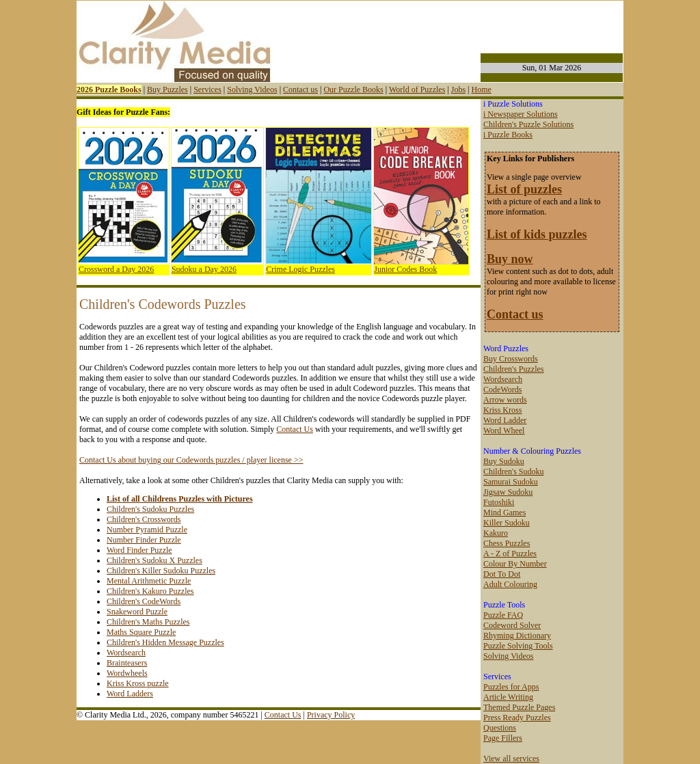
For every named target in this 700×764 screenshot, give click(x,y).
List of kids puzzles (537, 234)
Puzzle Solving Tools (518, 646)
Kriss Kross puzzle (138, 683)
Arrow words (505, 400)
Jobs (458, 90)
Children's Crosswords (144, 519)
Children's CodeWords (144, 601)
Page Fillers (503, 738)
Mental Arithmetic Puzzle (149, 581)
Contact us (300, 90)
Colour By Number (515, 564)
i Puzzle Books (508, 135)
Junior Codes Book (405, 269)
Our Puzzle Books (353, 90)
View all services (511, 759)
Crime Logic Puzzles (300, 269)
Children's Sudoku (514, 472)
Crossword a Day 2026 (116, 269)
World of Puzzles (417, 90)
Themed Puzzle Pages (519, 707)
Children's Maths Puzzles (148, 622)
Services (207, 90)
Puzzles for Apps (511, 687)
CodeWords (502, 390)
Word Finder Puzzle (139, 550)
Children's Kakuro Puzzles (150, 591)
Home (481, 90)
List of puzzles (524, 189)
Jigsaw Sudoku (508, 492)
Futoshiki (499, 502)
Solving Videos (252, 90)
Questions (500, 728)
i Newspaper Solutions (521, 114)
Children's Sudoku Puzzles (150, 509)
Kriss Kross (502, 410)
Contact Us (295, 429)
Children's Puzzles (513, 369)
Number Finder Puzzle (144, 540)
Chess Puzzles (507, 543)
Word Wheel (504, 431)
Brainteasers (127, 663)
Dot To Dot (502, 574)
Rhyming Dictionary (517, 636)
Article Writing (508, 697)
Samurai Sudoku (511, 482)
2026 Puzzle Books (109, 90)
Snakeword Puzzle (137, 612)
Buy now (510, 259)
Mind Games (504, 513)
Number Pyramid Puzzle (147, 530)
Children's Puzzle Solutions (528, 124)
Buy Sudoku (504, 461)
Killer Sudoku (507, 523)
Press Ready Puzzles (517, 718)
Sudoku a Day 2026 (204, 269)
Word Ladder (505, 420)
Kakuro (496, 533)
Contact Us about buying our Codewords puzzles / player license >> (191, 460)
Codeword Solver (512, 625)
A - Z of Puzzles (510, 554)
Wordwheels (127, 673)
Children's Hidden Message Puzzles (165, 642)
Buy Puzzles (167, 90)
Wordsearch (126, 653)
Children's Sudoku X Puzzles (154, 560)
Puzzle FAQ (503, 615)
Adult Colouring (510, 584)
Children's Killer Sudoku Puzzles (161, 571)
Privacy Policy (331, 715)
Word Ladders (130, 694)
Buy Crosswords (511, 359)
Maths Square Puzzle (141, 632)
